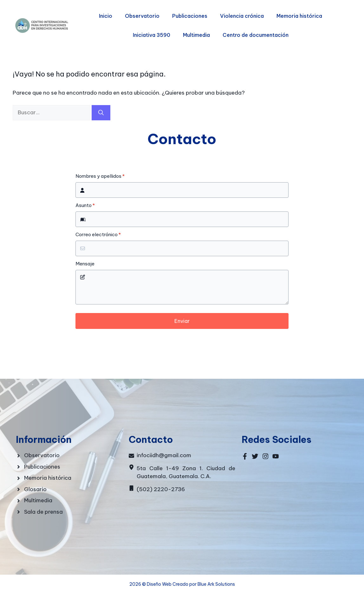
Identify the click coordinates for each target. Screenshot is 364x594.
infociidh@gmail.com (164, 455)
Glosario (35, 489)
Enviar (182, 321)
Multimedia (196, 35)
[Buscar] (101, 113)
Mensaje (85, 264)
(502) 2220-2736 (161, 489)
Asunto (85, 205)
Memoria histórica (299, 16)
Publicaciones (190, 16)
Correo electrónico (98, 235)
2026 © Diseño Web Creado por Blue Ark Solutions (182, 584)
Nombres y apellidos (100, 176)
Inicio (106, 16)
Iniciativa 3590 (152, 35)
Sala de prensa (43, 512)
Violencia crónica (242, 16)
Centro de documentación (256, 35)
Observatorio (142, 16)
